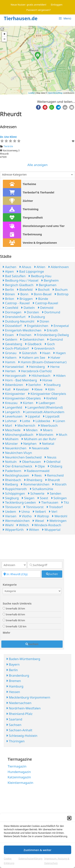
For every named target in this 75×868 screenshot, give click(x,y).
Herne (54, 367)
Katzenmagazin (19, 777)
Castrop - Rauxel (16, 303)
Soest (43, 498)
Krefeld (51, 398)
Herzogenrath (14, 376)
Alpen (8, 271)
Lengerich (11, 412)
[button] (69, 818)
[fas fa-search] (52, 574)
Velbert (39, 511)
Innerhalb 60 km (16, 614)
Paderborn (12, 471)
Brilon (8, 299)
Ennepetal (60, 326)
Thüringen (15, 741)
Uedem (9, 511)
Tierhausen (48, 502)
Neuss (50, 457)
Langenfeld (12, 407)
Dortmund (51, 312)
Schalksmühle (41, 489)
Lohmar (10, 421)
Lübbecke (41, 421)
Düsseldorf (12, 326)
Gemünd (55, 339)
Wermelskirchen (16, 521)
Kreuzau (10, 403)
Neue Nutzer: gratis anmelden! (28, 5)
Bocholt (42, 289)
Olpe (40, 466)
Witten (33, 530)
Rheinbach (12, 480)
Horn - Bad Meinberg (20, 380)
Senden (54, 493)
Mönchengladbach (18, 435)
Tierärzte (8, 146)
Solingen (59, 498)
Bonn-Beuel (41, 294)
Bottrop (61, 294)
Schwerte (36, 493)
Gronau (9, 353)
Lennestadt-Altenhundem (44, 412)
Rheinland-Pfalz (19, 714)
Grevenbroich (43, 348)
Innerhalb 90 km (16, 620)
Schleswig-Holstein (22, 736)
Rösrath (59, 484)
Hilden (59, 376)
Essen (8, 335)
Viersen (9, 516)
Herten (9, 371)
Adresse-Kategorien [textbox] (14, 175)
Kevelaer (21, 389)
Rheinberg (33, 480)
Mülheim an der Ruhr (39, 439)
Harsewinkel (13, 367)
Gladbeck (33, 344)
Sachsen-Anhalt (19, 730)
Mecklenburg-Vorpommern (28, 697)
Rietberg (10, 484)
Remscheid (54, 475)
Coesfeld (10, 308)
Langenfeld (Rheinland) (44, 407)
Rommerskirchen (35, 484)
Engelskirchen (36, 326)
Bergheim (50, 280)
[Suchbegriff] (45, 565)
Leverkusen (12, 416)
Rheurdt (53, 480)
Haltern (9, 357)
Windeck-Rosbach (47, 525)
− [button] (4, 39)
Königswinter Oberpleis (47, 394)
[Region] (21, 574)
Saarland (14, 719)
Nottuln (10, 462)
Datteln (28, 308)
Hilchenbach (40, 376)
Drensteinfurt (14, 317)
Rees (37, 475)
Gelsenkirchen (32, 339)
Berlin (8, 289)
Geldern (10, 339)
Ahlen (40, 267)
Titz (65, 502)
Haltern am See (32, 357)
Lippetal (33, 416)
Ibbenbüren (13, 385)
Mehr (6, 632)
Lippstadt (51, 416)
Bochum (60, 289)
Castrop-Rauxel (45, 303)
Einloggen (57, 5)
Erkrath (51, 330)
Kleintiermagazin (20, 783)
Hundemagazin (19, 772)
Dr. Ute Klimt (8, 137)
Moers (46, 430)
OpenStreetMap (55, 93)
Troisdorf (55, 507)
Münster (10, 444)
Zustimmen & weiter (37, 850)
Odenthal (52, 462)
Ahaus (25, 267)
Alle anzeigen (37, 165)
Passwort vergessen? (38, 10)
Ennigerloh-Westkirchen (22, 330)
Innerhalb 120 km (16, 626)
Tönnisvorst (34, 507)
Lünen (59, 421)
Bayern (13, 664)
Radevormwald (37, 471)
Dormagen (12, 312)
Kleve (37, 389)
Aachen (9, 267)
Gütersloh (28, 353)
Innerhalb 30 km (16, 608)
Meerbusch (48, 425)
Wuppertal (51, 530)
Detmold (46, 308)
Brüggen (25, 299)
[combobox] (37, 175)
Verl (53, 511)
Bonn (23, 294)
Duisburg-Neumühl (18, 321)
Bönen (9, 294)
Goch (50, 344)
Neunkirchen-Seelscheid (22, 457)
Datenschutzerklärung (30, 859)
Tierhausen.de (21, 18)
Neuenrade (39, 448)
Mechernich (25, 425)
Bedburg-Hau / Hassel (20, 280)
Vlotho (25, 516)
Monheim (45, 435)
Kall (6, 389)
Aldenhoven (58, 267)
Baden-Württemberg (23, 659)
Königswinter (14, 394)
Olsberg (55, 466)
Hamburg (15, 686)
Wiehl (8, 525)
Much (62, 435)
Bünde (42, 299)
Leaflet (32, 93)
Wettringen (57, 521)
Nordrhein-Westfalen (23, 708)
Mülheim (10, 439)
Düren (43, 321)
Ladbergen (45, 403)
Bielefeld (25, 289)
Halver (54, 357)
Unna (24, 511)
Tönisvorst (12, 507)
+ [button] (4, 34)
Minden (30, 430)
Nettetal (47, 444)
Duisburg (37, 317)
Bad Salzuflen (14, 276)
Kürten (27, 403)
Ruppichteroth (15, 489)
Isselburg (52, 385)
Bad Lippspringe (30, 271)
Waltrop (42, 516)
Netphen (29, 444)
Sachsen (14, 725)
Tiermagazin (17, 766)
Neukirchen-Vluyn (17, 453)
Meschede (12, 430)
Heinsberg (36, 367)
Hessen (13, 692)
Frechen (24, 335)
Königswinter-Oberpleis (22, 398)
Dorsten (32, 312)
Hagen (59, 353)
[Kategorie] (32, 591)
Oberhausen (30, 462)
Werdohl (59, 516)
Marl (7, 425)
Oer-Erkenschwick (17, 466)
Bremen (14, 681)
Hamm (9, 362)
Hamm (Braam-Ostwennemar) (42, 362)
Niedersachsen (19, 703)
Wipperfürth (13, 530)
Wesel (38, 521)
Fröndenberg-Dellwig (52, 335)
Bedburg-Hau (40, 276)
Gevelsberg (12, 344)
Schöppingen (14, 493)
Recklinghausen (16, 475)
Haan (45, 353)
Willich (23, 525)
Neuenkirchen (14, 448)
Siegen (28, 498)
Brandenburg (18, 675)
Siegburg (11, 498)
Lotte (25, 421)
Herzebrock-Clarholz (35, 371)
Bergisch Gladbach (18, 285)
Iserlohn (34, 385)
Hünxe (46, 380)
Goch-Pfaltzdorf (16, 348)
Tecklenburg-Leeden (19, 502)
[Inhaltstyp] (14, 565)
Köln (50, 389)
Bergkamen (46, 285)
